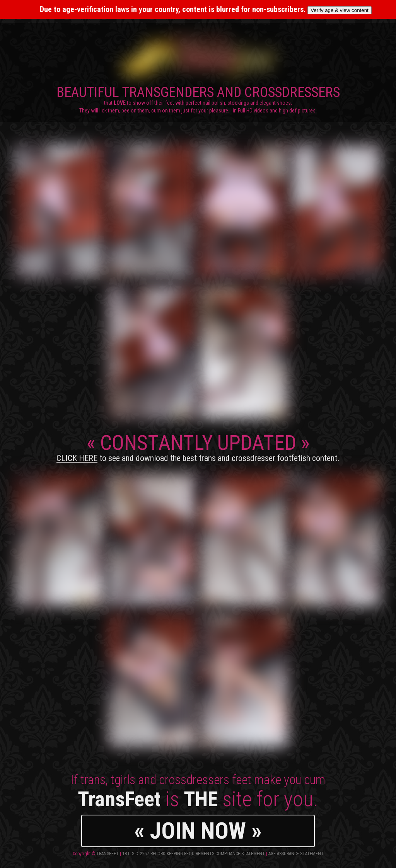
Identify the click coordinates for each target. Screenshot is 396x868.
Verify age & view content (340, 10)
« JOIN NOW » (198, 831)
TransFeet (108, 854)
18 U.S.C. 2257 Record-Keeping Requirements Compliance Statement (194, 854)
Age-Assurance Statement (296, 854)
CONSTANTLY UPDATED (198, 447)
